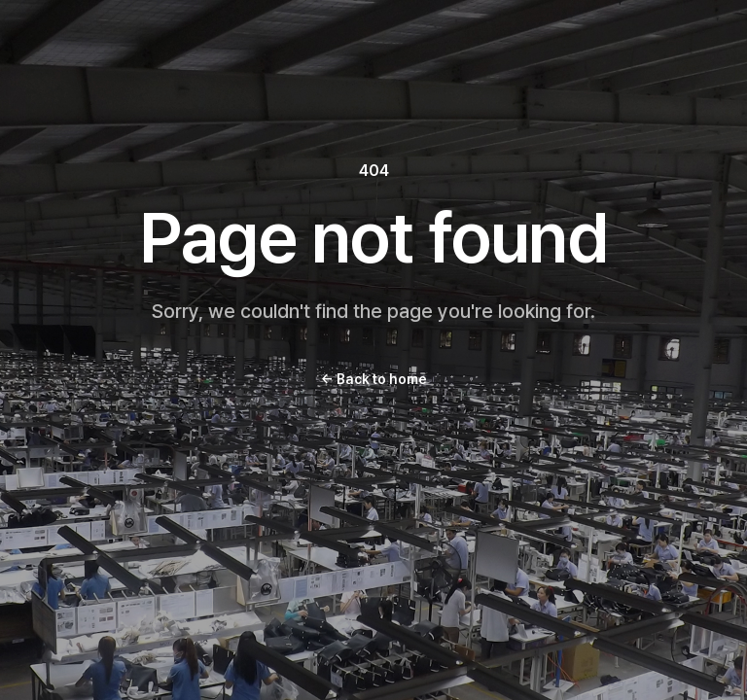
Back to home (374, 379)
